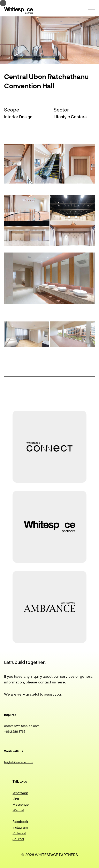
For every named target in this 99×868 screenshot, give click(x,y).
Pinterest (19, 833)
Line (16, 799)
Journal (18, 839)
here (61, 682)
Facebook (21, 821)
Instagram (20, 827)
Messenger (21, 804)
